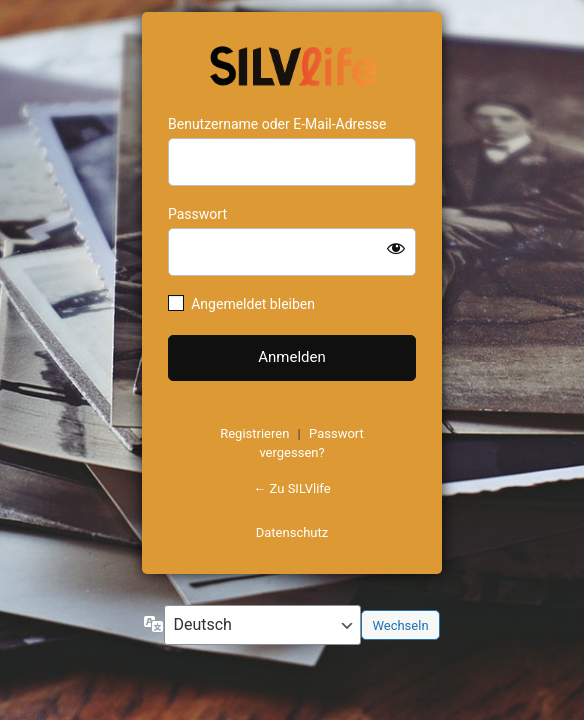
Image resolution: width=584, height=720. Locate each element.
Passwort (197, 214)
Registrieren (254, 433)
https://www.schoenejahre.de (292, 64)
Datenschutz (292, 532)
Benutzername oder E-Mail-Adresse (277, 124)
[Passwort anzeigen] (396, 248)
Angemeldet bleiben (253, 304)
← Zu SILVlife (291, 488)
